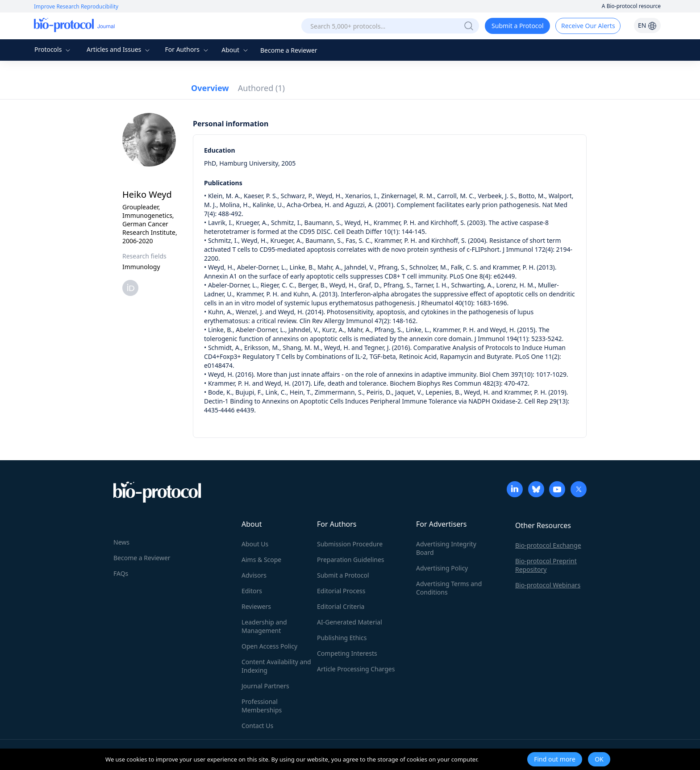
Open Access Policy (269, 646)
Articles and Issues (119, 49)
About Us (255, 544)
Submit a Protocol (518, 26)
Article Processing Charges (356, 669)
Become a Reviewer (289, 50)
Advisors (254, 575)
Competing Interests (347, 653)
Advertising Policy (442, 568)
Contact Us (257, 726)
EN (647, 25)
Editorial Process (341, 591)
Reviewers (256, 606)
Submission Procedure (350, 544)
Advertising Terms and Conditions (449, 588)
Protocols (53, 49)
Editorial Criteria (341, 606)
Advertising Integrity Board (446, 548)
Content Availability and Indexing (276, 666)
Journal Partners (265, 686)
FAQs (121, 573)
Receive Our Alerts (588, 26)
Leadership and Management (264, 626)
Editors (252, 591)
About (235, 50)
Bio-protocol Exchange (548, 545)
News (121, 542)
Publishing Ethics (342, 638)
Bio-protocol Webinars (548, 585)
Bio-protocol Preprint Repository (546, 565)
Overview (210, 88)
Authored (261, 88)
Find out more (555, 759)
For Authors (187, 49)
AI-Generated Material (350, 622)
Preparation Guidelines (351, 560)
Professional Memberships (262, 706)
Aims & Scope (261, 560)
